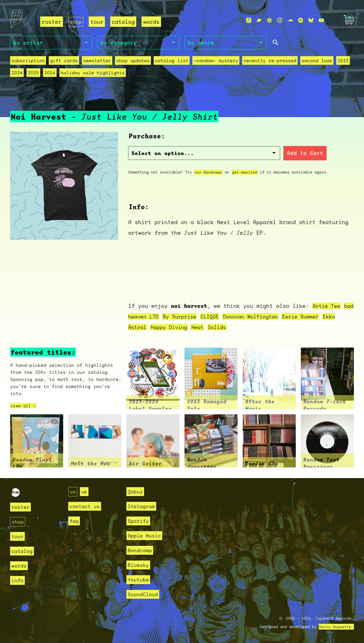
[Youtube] (321, 20)
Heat (219, 327)
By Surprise (197, 317)
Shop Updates (133, 61)
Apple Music (146, 536)
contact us (86, 506)
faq (74, 521)
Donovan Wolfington (273, 317)
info (18, 580)
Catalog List (172, 61)
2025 (33, 73)
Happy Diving (189, 327)
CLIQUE (229, 317)
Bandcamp (141, 550)
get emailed (245, 173)
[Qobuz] (269, 20)
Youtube (139, 580)
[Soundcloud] (290, 20)
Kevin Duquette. (336, 627)
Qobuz (136, 492)
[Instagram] (280, 20)
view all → (25, 406)
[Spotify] (301, 20)
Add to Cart (266, 154)
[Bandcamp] (259, 20)
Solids (240, 327)
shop (76, 22)
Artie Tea (327, 306)
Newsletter (97, 61)
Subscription (28, 61)
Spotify (139, 521)
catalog (124, 22)
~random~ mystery (216, 61)
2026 (50, 73)
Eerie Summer (327, 317)
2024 (17, 73)
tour (98, 22)
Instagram (142, 506)
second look (317, 61)
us (73, 492)
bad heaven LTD (152, 317)
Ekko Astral (147, 327)
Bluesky (139, 565)
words (152, 22)
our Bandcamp (208, 173)
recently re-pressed (270, 61)
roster (52, 22)
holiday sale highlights (93, 73)
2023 (343, 61)
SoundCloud (144, 594)
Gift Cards (64, 61)
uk (85, 492)
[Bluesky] (311, 20)
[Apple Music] (249, 20)
